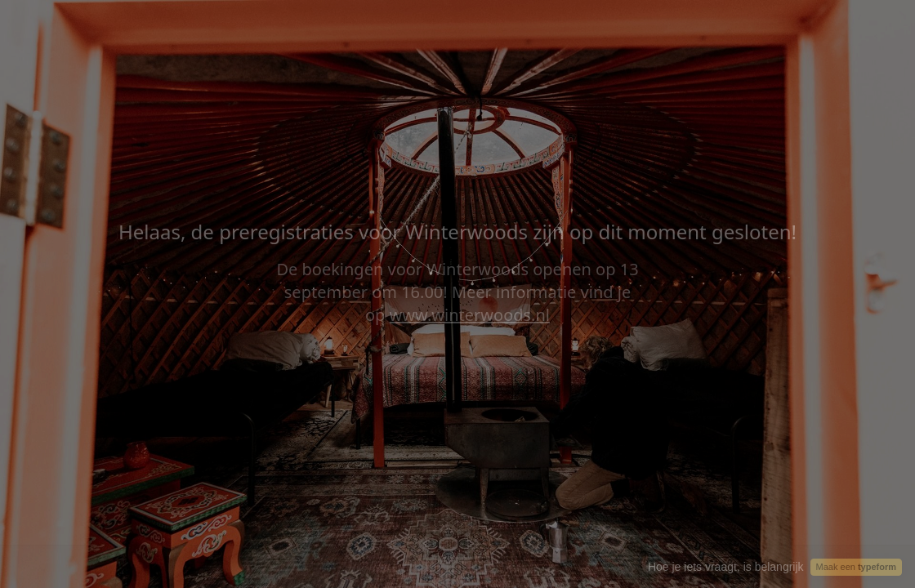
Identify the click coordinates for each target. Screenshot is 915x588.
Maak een (856, 567)
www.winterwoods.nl (470, 315)
